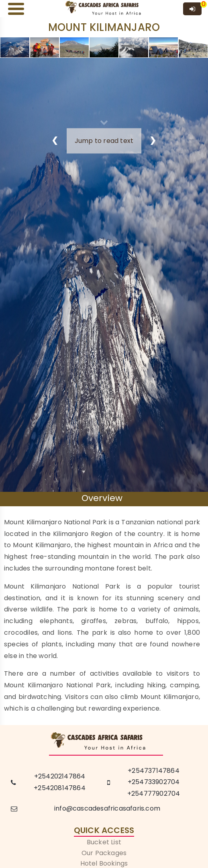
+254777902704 (154, 794)
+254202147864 (60, 776)
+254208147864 (60, 788)
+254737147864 (154, 771)
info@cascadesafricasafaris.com (107, 808)
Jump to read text (104, 141)
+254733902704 (154, 782)
